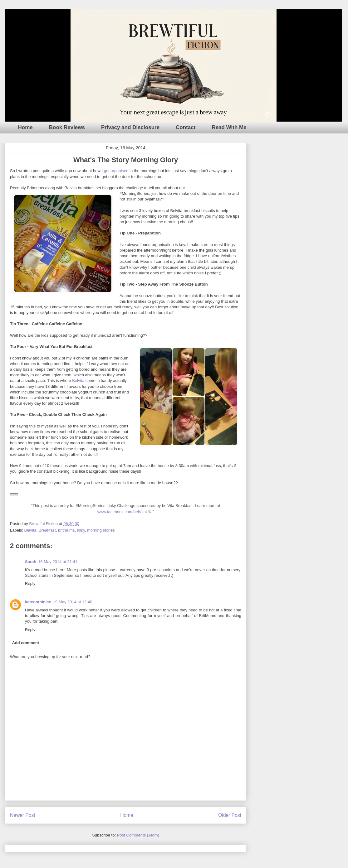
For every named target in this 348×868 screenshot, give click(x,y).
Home (25, 127)
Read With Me (229, 127)
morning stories (101, 530)
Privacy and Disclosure (130, 127)
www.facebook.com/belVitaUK (124, 512)
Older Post (230, 815)
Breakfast (47, 530)
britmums (66, 530)
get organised (116, 171)
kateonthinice (38, 602)
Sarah (31, 562)
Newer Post (23, 815)
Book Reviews (67, 127)
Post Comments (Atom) (138, 835)
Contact (186, 127)
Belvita (78, 381)
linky (81, 530)
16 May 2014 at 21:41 (58, 562)
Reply (30, 583)
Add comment (26, 643)
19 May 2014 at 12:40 (73, 602)
